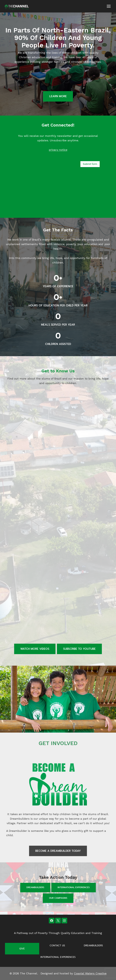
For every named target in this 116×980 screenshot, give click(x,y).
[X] (58, 921)
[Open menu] (109, 6)
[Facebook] (52, 921)
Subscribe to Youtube (79, 649)
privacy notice (58, 150)
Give (22, 949)
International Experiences (74, 887)
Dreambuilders (35, 887)
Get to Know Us (58, 371)
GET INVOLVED (58, 743)
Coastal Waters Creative (90, 973)
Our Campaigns (58, 898)
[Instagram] (64, 921)
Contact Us (57, 946)
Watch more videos (35, 649)
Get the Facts (58, 230)
